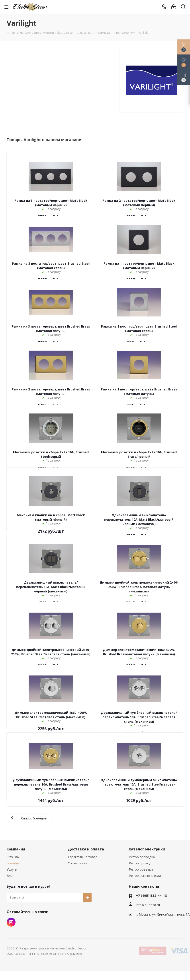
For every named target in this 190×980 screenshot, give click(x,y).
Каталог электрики (147, 849)
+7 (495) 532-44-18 (151, 895)
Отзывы (13, 857)
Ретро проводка (142, 857)
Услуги (12, 869)
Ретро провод (140, 863)
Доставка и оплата (86, 849)
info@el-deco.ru (148, 905)
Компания (16, 849)
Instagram (11, 922)
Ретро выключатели (145, 875)
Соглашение (78, 863)
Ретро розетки (141, 869)
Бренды (13, 863)
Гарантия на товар (83, 857)
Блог (10, 875)
